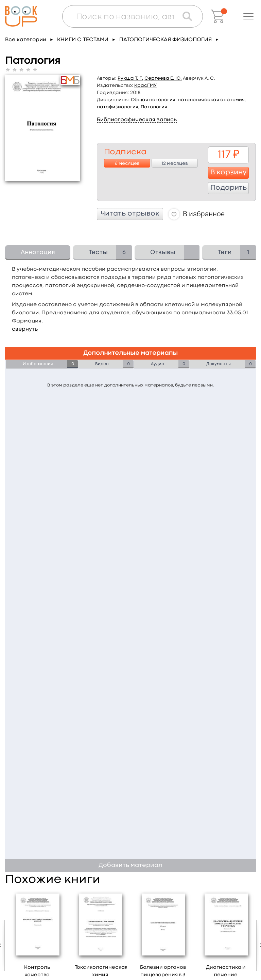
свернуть (25, 329)
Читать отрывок (130, 214)
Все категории (26, 40)
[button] (248, 16)
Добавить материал (130, 865)
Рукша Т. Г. (130, 78)
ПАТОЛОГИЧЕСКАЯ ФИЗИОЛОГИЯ (166, 40)
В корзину (229, 173)
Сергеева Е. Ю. (163, 78)
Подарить (229, 188)
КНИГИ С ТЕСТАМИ (83, 40)
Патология (154, 107)
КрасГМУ (145, 85)
